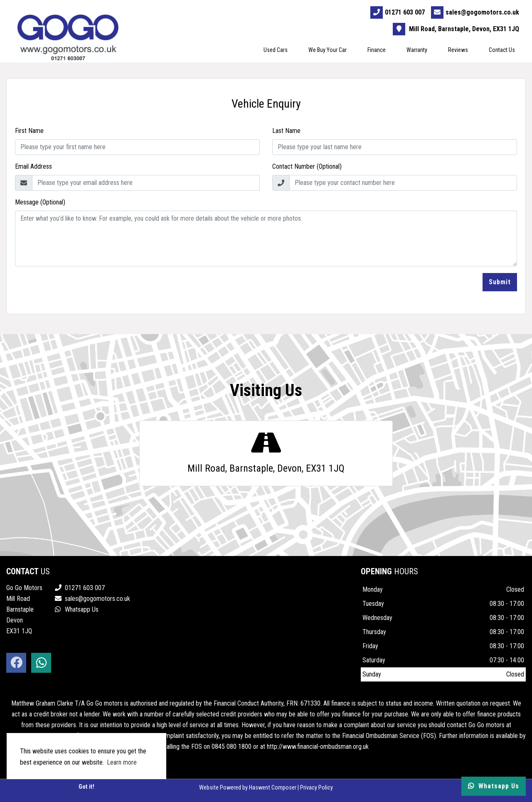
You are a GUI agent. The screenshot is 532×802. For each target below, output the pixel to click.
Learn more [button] (122, 762)
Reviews (458, 50)
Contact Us (502, 50)
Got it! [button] (86, 787)
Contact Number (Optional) (307, 166)
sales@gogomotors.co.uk (475, 12)
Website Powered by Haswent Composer (248, 788)
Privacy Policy (316, 788)
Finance (377, 50)
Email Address (33, 166)
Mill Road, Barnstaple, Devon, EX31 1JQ (456, 29)
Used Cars (276, 50)
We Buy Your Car (328, 50)
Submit (500, 282)
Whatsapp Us (77, 609)
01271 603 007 (398, 12)
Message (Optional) (40, 202)
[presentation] (78, 289)
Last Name (286, 131)
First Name (29, 131)
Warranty (417, 50)
